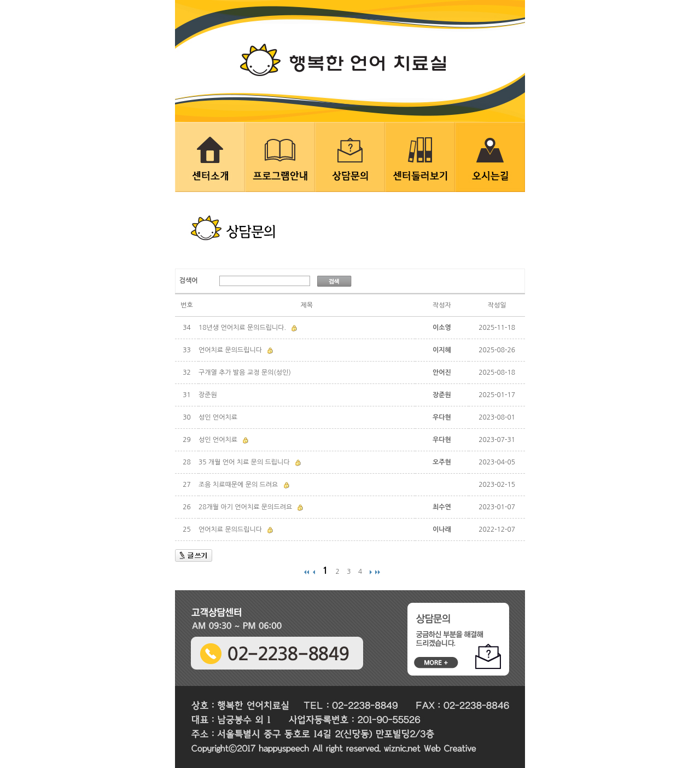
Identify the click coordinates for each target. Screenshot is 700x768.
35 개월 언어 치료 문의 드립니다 (244, 462)
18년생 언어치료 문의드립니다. (242, 328)
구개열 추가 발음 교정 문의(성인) (245, 373)
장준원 (208, 395)
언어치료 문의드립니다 (230, 350)
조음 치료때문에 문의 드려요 (238, 485)
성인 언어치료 (218, 417)
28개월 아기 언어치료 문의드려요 (245, 507)
